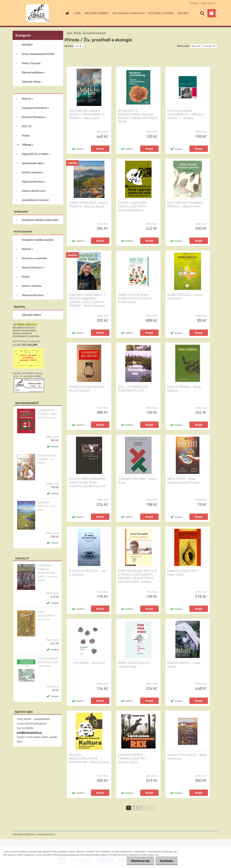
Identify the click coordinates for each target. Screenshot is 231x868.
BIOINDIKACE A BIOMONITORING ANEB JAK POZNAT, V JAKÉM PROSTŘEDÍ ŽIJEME (138, 116)
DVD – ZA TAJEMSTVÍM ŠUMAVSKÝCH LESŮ (133, 389)
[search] (202, 13)
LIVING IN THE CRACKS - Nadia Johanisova (187, 757)
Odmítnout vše (140, 861)
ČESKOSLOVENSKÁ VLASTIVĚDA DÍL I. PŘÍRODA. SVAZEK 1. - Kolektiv (186, 114)
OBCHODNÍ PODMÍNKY (97, 13)
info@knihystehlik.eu (29, 733)
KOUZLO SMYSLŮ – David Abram (184, 665)
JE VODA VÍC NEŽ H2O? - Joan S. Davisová (88, 573)
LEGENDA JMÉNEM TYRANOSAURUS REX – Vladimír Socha (133, 758)
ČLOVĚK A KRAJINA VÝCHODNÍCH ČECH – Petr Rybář (48, 662)
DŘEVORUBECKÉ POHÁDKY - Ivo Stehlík (47, 459)
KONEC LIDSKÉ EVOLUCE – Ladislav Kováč (135, 665)
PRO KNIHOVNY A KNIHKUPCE (129, 13)
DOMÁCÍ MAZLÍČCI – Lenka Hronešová (185, 297)
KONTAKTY (183, 13)
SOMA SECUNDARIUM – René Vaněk (47, 616)
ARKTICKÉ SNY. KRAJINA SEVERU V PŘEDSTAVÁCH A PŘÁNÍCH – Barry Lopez (87, 114)
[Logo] (37, 13)
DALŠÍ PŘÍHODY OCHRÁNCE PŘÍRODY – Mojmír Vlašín (185, 205)
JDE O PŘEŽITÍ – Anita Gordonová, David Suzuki (183, 481)
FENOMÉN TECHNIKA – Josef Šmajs (137, 481)
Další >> (149, 808)
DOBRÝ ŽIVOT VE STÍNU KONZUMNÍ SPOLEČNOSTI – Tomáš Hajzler (136, 298)
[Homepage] (67, 13)
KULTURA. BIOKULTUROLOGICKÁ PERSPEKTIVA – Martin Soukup (89, 758)
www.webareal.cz (46, 834)
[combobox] (196, 46)
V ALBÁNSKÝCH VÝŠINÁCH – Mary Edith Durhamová (47, 414)
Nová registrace (208, 3)
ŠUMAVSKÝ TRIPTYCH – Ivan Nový (46, 506)
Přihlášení (194, 3)
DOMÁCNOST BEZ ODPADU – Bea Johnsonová (88, 389)
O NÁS (77, 13)
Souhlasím (166, 861)
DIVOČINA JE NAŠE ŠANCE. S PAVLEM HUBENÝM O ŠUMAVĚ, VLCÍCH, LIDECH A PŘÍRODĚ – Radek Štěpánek (87, 300)
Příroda (78, 33)
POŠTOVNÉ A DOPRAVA (161, 13)
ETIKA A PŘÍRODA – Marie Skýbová (184, 389)
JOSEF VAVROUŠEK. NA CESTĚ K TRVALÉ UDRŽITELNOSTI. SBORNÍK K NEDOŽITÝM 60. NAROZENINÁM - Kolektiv (138, 576)
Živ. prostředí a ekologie (94, 33)
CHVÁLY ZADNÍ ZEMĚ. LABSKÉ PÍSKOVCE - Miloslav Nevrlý (88, 205)
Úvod (69, 33)
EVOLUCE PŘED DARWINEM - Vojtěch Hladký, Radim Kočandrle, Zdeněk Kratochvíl (88, 482)
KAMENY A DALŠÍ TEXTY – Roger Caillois (184, 573)
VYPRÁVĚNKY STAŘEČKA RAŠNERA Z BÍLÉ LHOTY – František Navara (47, 573)
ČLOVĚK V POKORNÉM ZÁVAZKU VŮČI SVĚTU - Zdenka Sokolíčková (133, 206)
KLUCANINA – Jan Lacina (89, 663)
